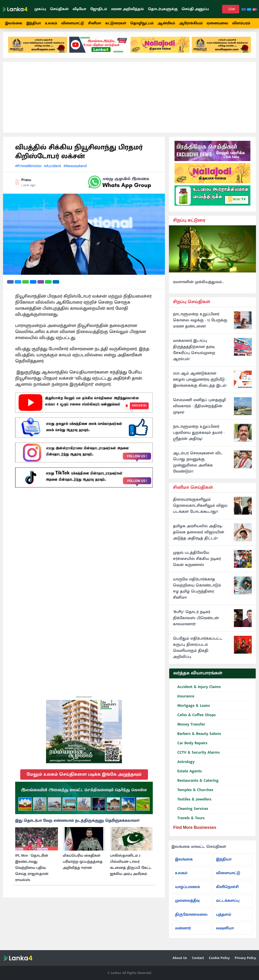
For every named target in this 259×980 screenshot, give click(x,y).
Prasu (26, 183)
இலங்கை (14, 23)
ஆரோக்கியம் (191, 23)
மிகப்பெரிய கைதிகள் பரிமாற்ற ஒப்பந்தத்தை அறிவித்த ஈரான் (83, 865)
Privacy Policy (245, 958)
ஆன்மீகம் (166, 23)
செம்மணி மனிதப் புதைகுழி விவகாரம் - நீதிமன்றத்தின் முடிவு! (199, 410)
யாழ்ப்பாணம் (188, 891)
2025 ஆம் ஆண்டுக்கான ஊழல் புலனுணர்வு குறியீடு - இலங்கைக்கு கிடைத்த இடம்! (200, 383)
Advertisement (84, 701)
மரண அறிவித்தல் (127, 9)
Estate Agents (188, 775)
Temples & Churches (193, 794)
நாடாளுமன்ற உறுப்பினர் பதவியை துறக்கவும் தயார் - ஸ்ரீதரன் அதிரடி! (199, 436)
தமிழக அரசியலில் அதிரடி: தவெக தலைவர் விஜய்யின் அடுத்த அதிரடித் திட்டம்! (199, 536)
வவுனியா (225, 932)
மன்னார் (183, 932)
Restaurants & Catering (196, 785)
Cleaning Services (191, 813)
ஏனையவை (217, 23)
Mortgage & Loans (192, 710)
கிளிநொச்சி (227, 891)
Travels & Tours (189, 822)
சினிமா (95, 23)
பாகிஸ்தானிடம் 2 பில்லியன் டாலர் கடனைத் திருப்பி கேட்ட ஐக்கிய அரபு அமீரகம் (131, 868)
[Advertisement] (129, 101)
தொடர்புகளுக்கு (163, 9)
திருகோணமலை (191, 918)
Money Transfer (189, 728)
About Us (180, 958)
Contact (198, 958)
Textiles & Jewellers (192, 803)
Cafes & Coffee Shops (195, 719)
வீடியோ (79, 9)
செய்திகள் (59, 9)
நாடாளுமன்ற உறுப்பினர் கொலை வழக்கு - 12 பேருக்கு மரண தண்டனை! (200, 324)
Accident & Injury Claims (197, 691)
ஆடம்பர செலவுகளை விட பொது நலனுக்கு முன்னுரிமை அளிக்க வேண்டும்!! (198, 466)
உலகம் (51, 23)
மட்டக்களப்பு (228, 904)
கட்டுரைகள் (116, 23)
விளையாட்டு (73, 23)
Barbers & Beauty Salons (197, 738)
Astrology (184, 766)
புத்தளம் (224, 918)
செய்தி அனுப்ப (195, 9)
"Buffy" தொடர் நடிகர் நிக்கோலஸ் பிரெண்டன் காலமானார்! (196, 622)
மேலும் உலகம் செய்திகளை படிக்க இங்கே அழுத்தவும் (84, 778)
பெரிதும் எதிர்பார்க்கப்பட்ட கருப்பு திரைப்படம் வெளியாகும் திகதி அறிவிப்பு (198, 652)
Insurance (184, 700)
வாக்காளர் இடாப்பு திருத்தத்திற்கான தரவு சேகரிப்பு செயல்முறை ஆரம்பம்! (194, 354)
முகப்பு (40, 9)
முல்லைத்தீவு (187, 904)
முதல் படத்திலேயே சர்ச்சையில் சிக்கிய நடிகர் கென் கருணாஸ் (197, 563)
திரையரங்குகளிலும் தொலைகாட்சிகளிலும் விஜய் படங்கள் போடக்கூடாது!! (200, 509)
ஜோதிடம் (99, 9)
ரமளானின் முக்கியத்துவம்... (199, 286)
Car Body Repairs (190, 747)
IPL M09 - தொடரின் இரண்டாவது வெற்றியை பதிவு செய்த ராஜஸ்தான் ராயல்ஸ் (32, 871)
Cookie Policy (219, 958)
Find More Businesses (195, 831)
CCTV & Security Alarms (197, 757)
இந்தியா (34, 23)
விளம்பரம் (241, 23)
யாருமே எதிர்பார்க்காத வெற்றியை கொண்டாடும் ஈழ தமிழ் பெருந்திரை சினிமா (197, 592)
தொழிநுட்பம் (142, 23)
